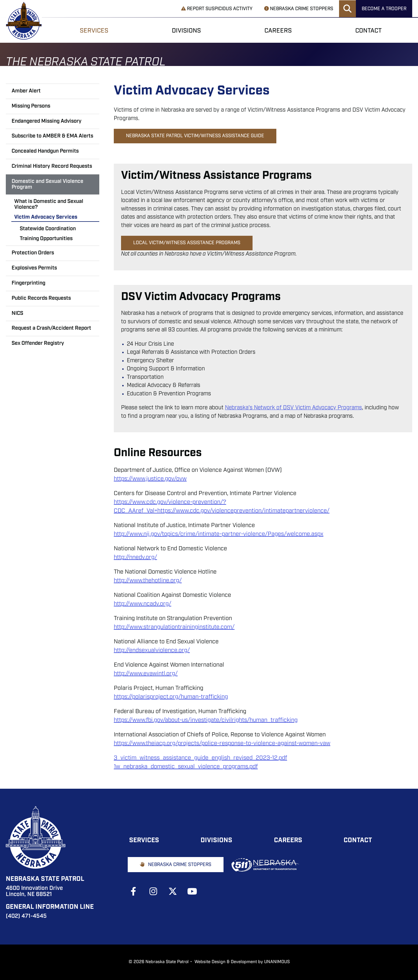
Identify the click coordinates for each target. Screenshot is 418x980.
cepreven (239, 511)
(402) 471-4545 (26, 916)
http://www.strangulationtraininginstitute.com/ (174, 627)
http (119, 502)
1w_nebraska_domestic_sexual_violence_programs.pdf (186, 767)
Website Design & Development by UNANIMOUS (242, 962)
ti (253, 511)
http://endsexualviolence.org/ (152, 651)
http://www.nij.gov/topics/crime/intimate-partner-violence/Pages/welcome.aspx (219, 534)
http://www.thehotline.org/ (148, 581)
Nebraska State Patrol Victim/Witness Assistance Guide (195, 136)
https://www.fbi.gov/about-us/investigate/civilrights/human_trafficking (206, 720)
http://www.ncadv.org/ (143, 604)
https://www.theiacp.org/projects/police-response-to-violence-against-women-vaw (222, 744)
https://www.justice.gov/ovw (150, 479)
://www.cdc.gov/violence (159, 502)
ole (220, 511)
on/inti (264, 511)
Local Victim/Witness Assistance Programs (187, 243)
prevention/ (208, 502)
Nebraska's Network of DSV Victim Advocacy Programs (293, 408)
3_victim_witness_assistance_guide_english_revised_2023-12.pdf (200, 758)
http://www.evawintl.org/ (146, 674)
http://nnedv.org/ (135, 558)
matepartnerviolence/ (301, 511)
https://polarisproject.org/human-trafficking (171, 697)
